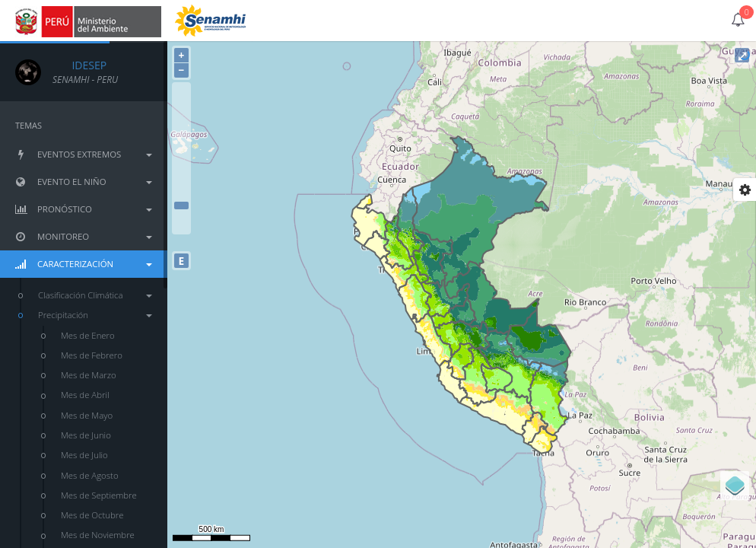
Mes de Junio (86, 435)
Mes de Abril (85, 395)
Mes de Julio (84, 455)
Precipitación (95, 315)
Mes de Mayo (87, 415)
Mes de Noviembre (98, 535)
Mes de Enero (88, 335)
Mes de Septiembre (99, 495)
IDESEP (79, 65)
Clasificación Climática (95, 295)
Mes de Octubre (92, 515)
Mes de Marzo (89, 375)
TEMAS (29, 125)
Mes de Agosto (90, 475)
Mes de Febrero (92, 355)
